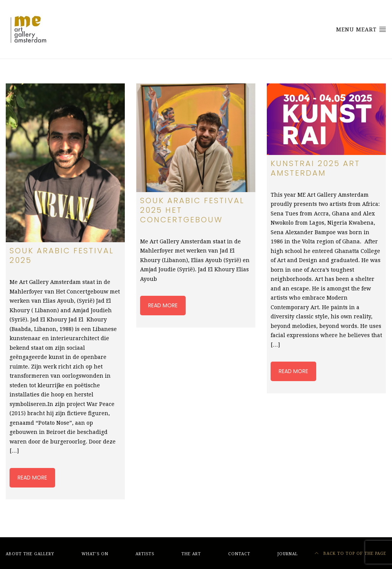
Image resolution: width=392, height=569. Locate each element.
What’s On (95, 554)
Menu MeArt (361, 29)
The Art (191, 554)
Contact (239, 554)
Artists (145, 554)
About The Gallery (30, 554)
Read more (32, 478)
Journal (288, 554)
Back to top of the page (350, 554)
